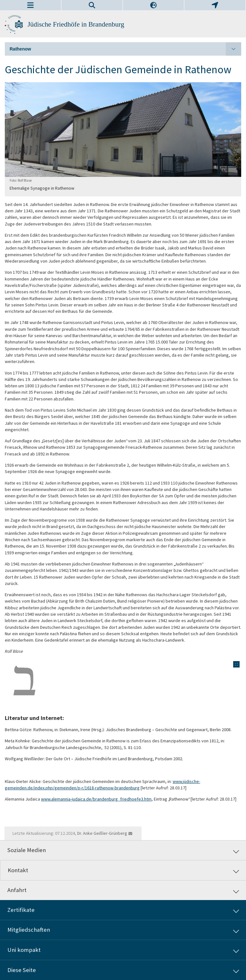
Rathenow (125, 49)
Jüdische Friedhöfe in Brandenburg (76, 24)
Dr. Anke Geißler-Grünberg (102, 833)
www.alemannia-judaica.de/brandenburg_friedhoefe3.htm (96, 799)
